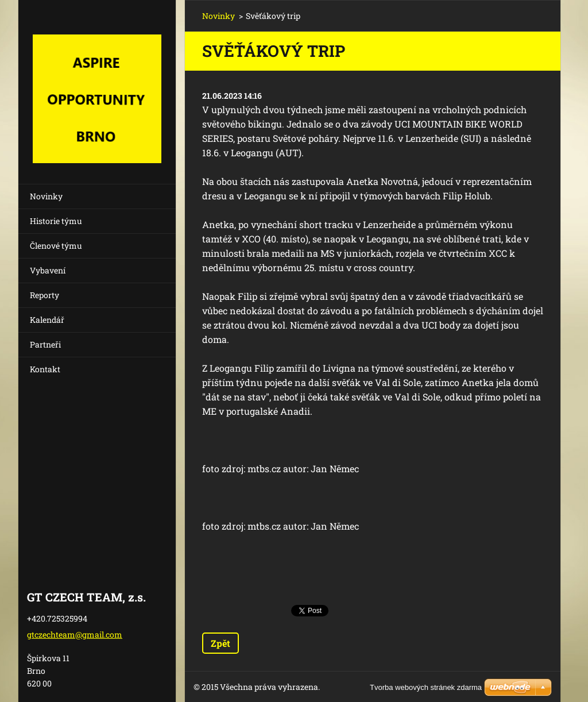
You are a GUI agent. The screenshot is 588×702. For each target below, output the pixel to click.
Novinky (46, 196)
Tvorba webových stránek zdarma (426, 687)
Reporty (45, 295)
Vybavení (48, 270)
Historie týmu (56, 221)
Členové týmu (56, 246)
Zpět (220, 643)
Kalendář (47, 320)
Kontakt (45, 369)
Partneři (45, 344)
